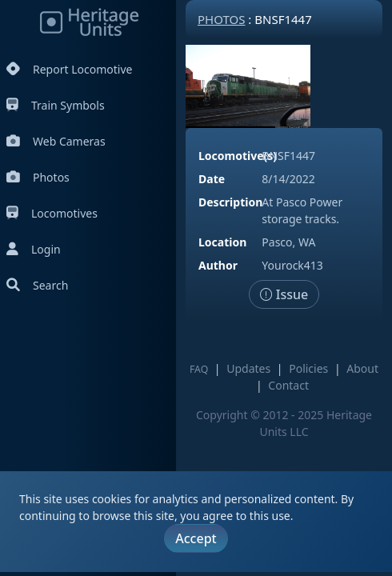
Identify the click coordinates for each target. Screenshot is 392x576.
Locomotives (52, 213)
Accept (196, 538)
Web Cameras (56, 141)
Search (37, 285)
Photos (38, 177)
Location (222, 242)
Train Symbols (56, 105)
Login (34, 249)
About (362, 368)
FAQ (199, 369)
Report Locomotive (69, 69)
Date (212, 179)
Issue (284, 294)
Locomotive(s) (238, 156)
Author (218, 265)
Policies (308, 368)
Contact (288, 385)
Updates (248, 368)
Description (230, 202)
